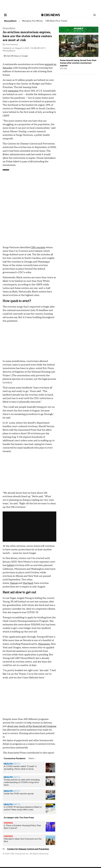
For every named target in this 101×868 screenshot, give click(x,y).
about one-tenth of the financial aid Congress (32, 726)
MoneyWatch (10, 21)
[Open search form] (95, 15)
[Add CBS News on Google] (16, 56)
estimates (13, 91)
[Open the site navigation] (20, 15)
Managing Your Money (32, 21)
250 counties (38, 247)
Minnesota (44, 644)
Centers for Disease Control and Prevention (28, 849)
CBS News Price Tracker (56, 21)
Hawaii (14, 583)
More (32, 758)
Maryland (28, 583)
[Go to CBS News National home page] (50, 15)
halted (10, 565)
